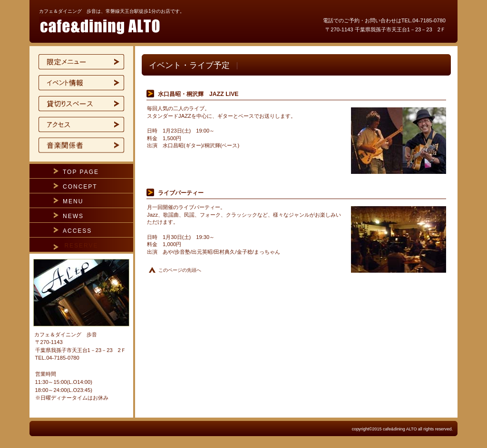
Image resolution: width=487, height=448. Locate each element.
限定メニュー (81, 62)
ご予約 (81, 145)
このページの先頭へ (180, 270)
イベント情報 (81, 83)
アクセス (81, 124)
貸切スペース (81, 104)
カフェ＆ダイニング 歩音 (153, 26)
